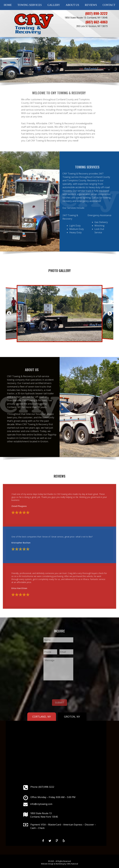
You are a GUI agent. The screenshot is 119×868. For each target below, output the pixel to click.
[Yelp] (64, 841)
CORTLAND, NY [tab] (42, 717)
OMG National (72, 864)
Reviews (91, 5)
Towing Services (30, 5)
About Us (72, 5)
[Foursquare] (57, 841)
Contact (109, 5)
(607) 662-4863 (96, 22)
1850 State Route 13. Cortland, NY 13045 (86, 18)
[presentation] (65, 689)
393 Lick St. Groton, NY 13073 (92, 26)
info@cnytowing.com (41, 804)
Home (8, 5)
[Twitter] (50, 841)
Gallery (54, 5)
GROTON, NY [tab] (72, 717)
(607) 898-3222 (96, 13)
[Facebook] (43, 841)
